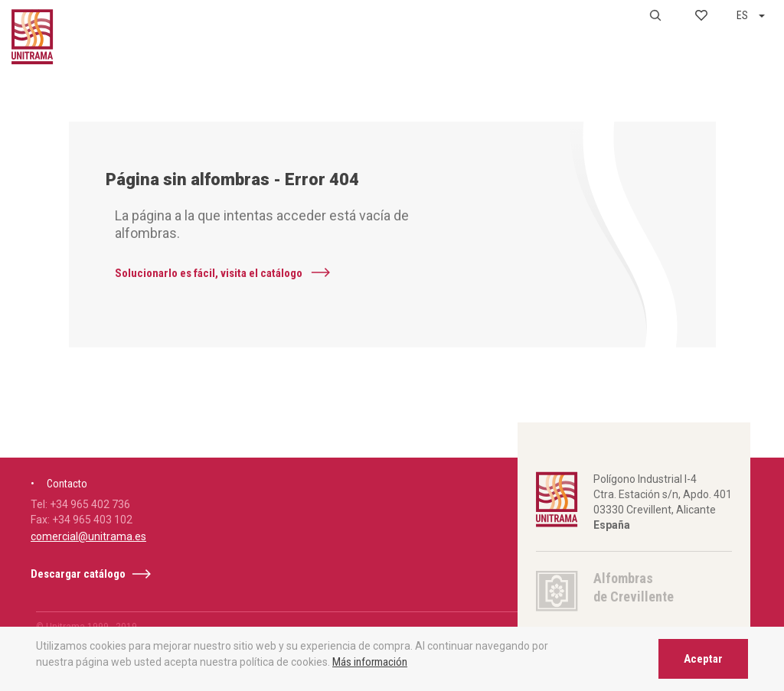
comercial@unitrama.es (88, 562)
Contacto (67, 509)
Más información (370, 662)
